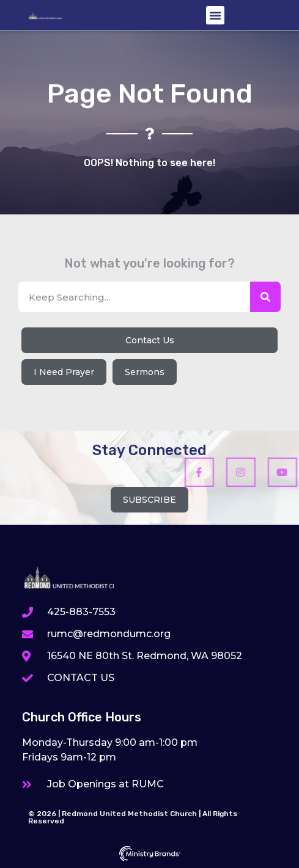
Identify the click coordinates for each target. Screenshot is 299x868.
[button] (215, 15)
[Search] (265, 297)
